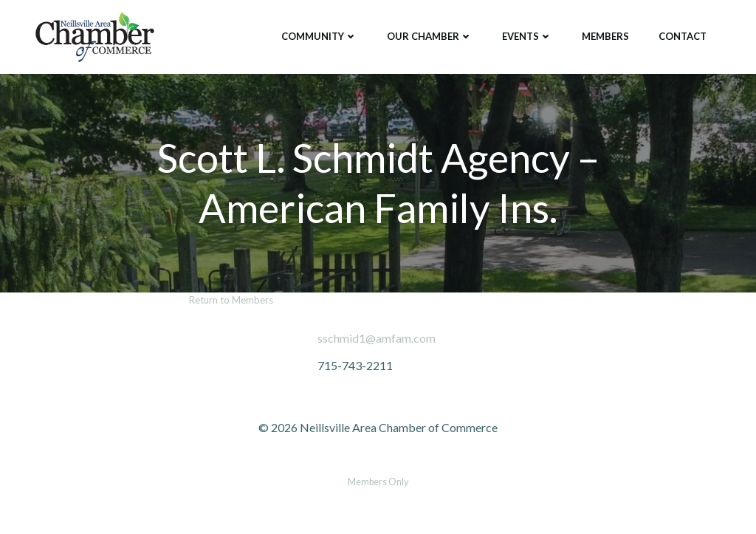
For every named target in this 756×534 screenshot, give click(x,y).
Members (605, 36)
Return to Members (231, 300)
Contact (683, 36)
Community (319, 36)
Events (527, 36)
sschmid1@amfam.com (377, 338)
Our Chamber (430, 36)
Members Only (378, 482)
